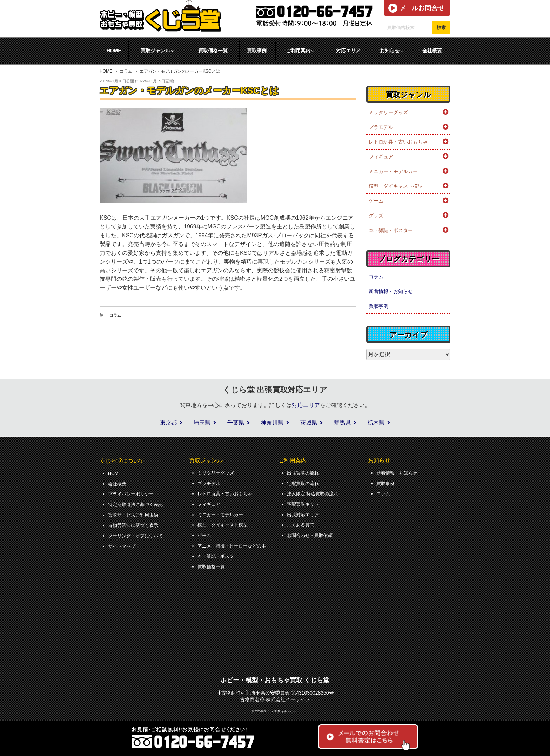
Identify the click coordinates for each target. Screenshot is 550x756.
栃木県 (376, 423)
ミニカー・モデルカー (393, 171)
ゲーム (376, 201)
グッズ (376, 215)
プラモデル (381, 127)
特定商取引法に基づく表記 (137, 503)
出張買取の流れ (304, 473)
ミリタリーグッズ (388, 112)
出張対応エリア (304, 512)
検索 (441, 28)
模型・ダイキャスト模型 (396, 186)
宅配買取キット (304, 503)
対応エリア (348, 51)
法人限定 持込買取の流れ (315, 493)
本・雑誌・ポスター (391, 230)
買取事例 (257, 51)
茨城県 (309, 423)
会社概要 (432, 51)
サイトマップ (123, 543)
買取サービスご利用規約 (135, 513)
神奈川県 (272, 423)
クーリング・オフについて (137, 533)
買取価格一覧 (213, 51)
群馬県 (342, 423)
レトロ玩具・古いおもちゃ (398, 142)
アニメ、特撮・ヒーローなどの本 (234, 543)
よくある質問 (302, 523)
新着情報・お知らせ (391, 291)
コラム (126, 71)
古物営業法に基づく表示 (135, 523)
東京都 (168, 423)
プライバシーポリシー (133, 493)
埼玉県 (202, 423)
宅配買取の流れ (304, 483)
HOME (114, 51)
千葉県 (236, 423)
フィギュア (381, 157)
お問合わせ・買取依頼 (311, 532)
